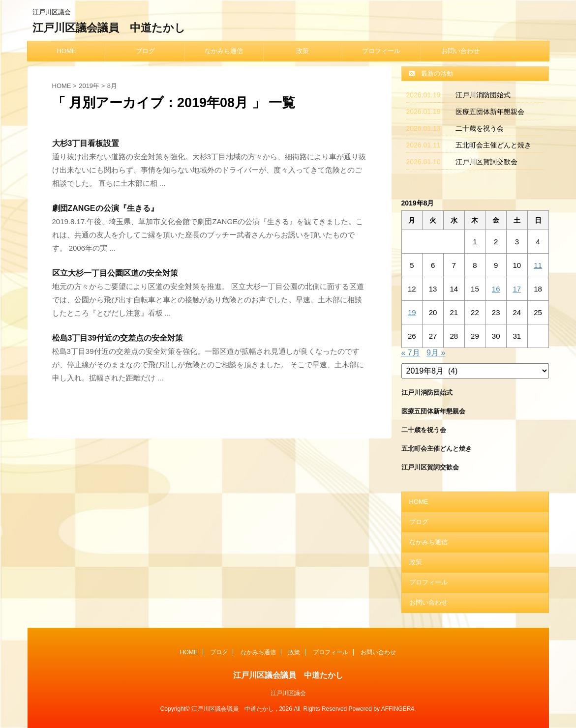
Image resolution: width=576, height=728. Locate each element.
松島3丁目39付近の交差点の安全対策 (118, 338)
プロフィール (381, 51)
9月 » (436, 353)
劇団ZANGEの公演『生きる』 (105, 208)
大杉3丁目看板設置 (86, 143)
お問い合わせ (460, 51)
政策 (303, 51)
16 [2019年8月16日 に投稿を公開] (496, 289)
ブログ (145, 51)
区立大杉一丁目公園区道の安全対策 (115, 273)
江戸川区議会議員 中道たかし (109, 28)
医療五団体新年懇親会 (490, 112)
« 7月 (411, 353)
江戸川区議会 (288, 693)
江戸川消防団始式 (483, 95)
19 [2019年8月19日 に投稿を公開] (412, 312)
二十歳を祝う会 (480, 128)
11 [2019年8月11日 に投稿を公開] (538, 265)
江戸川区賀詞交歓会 (486, 162)
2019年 (89, 86)
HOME (67, 51)
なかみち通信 (224, 51)
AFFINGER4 (398, 709)
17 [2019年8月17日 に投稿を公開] (517, 289)
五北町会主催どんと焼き (493, 145)
